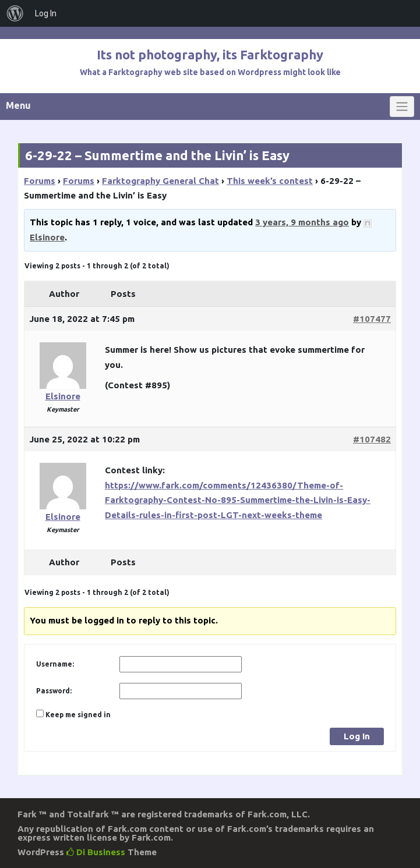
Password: (54, 691)
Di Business (96, 852)
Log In (357, 736)
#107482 (372, 439)
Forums (40, 181)
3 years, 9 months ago (302, 222)
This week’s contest (270, 181)
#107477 (372, 319)
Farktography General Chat (160, 181)
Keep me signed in (78, 715)
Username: (55, 664)
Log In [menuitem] (46, 13)
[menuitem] (15, 13)
